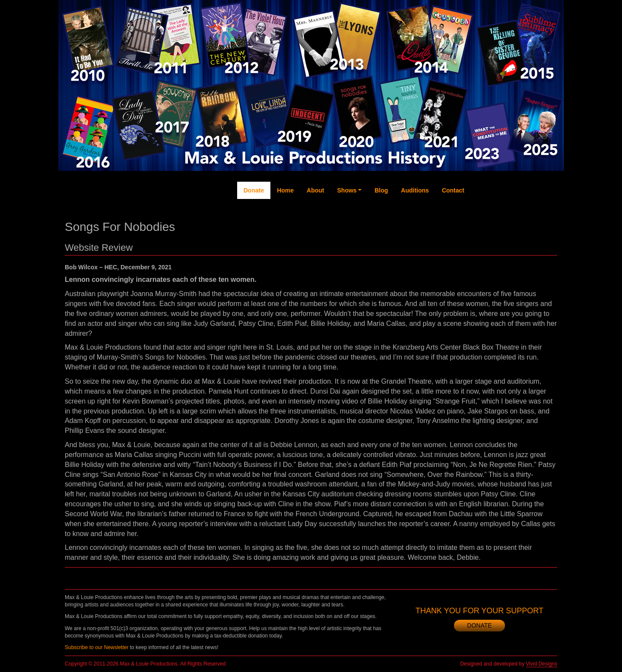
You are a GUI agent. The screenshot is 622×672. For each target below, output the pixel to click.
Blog (381, 190)
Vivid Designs (542, 664)
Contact (453, 190)
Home (285, 190)
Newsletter (549, 225)
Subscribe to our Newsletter (97, 647)
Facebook (479, 221)
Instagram (532, 225)
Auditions (415, 190)
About (315, 190)
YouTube (514, 216)
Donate (254, 190)
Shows (347, 190)
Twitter (497, 212)
